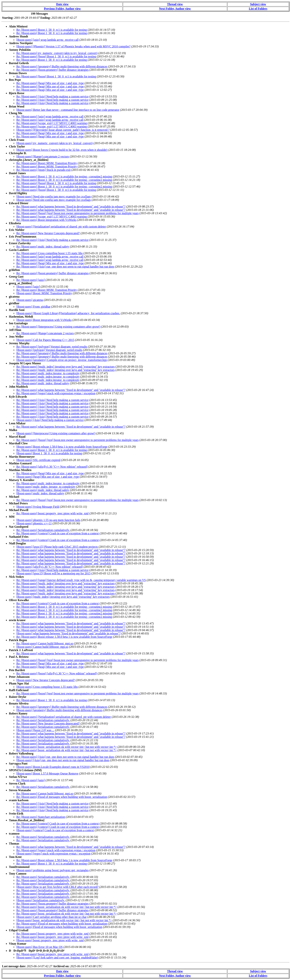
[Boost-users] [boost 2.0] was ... (35, 730)
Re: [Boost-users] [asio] (31, 280)
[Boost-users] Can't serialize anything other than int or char (52, 917)
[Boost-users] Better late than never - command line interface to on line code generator (68, 110)
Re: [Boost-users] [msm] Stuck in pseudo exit (43, 170)
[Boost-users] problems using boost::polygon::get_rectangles (53, 870)
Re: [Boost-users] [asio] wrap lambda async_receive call (50, 116)
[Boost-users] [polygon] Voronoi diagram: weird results (49, 350)
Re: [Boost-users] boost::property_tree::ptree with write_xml (52, 513)
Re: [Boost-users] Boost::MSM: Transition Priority (47, 163)
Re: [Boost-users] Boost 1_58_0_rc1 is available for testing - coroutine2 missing (64, 176)
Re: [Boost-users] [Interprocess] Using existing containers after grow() (58, 327)
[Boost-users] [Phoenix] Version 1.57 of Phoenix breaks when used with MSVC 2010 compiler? (73, 46)
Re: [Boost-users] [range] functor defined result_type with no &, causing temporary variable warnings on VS (81, 580)
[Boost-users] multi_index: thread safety (40, 493)
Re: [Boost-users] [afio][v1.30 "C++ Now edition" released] (52, 467)
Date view (62, 4)
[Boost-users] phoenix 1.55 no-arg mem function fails (48, 520)
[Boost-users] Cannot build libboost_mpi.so (42, 647)
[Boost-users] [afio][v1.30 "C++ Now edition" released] (50, 567)
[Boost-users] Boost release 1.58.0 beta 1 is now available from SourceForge (62, 447)
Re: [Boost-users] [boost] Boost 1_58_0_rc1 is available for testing (56, 56)
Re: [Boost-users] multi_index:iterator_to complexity (48, 373)
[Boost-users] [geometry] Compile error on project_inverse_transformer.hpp (62, 360)
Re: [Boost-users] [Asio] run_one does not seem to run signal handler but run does (65, 267)
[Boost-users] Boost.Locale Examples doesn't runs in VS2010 (53, 767)
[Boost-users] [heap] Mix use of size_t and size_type (48, 477)
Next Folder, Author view (175, 9)
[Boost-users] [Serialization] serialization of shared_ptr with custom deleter (61, 227)
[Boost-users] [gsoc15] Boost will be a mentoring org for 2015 (53, 573)
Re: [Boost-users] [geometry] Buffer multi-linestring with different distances (62, 66)
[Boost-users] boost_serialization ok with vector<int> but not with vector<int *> (64, 920)
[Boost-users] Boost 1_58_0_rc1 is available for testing (49, 453)
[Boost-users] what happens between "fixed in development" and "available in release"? (68, 633)
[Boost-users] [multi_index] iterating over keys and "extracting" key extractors (63, 597)
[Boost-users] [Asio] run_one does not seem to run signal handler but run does (63, 760)
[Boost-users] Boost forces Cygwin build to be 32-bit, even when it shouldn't (62, 150)
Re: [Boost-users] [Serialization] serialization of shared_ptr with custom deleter (64, 717)
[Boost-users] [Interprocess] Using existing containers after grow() (56, 433)
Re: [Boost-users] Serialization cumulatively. (43, 530)
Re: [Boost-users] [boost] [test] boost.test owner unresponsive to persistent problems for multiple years (77, 213)
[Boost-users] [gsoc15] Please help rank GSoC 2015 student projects (57, 547)
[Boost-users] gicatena (30, 300)
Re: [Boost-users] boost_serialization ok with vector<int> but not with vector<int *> (67, 747)
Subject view (258, 4)
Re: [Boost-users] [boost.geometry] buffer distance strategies (53, 70)
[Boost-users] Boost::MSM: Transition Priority (44, 293)
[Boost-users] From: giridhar (33, 307)
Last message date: (14, 966)
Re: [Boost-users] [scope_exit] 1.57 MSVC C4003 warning (52, 123)
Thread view (175, 4)
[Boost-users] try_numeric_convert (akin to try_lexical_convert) (54, 143)
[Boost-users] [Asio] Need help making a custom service (50, 420)
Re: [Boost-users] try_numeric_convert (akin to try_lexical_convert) (57, 53)
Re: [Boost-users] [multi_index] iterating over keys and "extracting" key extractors (66, 367)
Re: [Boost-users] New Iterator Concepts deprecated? (48, 233)
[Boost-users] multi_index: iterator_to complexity (46, 487)
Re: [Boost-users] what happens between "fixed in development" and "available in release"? (71, 207)
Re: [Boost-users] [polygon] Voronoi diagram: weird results (52, 347)
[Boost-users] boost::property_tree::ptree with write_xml (50, 940)
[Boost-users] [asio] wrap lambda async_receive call (47, 40)
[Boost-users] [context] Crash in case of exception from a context (55, 830)
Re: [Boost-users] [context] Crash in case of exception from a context (58, 533)
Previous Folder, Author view (62, 9)
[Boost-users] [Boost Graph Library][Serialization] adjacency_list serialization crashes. (68, 313)
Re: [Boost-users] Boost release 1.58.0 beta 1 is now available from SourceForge (64, 637)
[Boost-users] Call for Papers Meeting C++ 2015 (45, 340)
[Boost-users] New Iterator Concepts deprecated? (46, 680)
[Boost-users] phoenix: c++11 (34, 523)
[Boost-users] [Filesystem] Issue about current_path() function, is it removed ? (63, 130)
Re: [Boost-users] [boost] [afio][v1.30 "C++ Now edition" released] (57, 673)
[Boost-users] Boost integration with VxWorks (44, 320)
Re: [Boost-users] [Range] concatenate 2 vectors (45, 333)
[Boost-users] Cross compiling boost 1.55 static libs (47, 687)
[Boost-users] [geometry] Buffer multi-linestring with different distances (59, 710)
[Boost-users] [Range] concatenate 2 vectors (43, 156)
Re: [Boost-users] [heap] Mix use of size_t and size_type (50, 83)
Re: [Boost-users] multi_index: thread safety (43, 247)
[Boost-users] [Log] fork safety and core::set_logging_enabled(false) (57, 957)
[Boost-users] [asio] (28, 287)
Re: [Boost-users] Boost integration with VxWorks (46, 220)
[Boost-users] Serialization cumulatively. (41, 900)
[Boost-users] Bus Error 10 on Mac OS (40, 947)
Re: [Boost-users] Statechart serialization (41, 817)
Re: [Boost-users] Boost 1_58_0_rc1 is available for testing (52, 30)
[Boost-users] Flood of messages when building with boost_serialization (59, 927)
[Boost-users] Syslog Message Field (38, 507)
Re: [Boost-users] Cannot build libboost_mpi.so (45, 643)
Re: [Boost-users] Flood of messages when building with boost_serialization (62, 797)
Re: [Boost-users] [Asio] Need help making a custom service (52, 96)
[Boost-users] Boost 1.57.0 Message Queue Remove (47, 773)
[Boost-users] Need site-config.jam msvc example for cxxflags (54, 197)
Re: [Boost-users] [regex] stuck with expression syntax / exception (56, 393)
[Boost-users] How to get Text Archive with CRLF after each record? (57, 887)
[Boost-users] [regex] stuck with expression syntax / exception (53, 854)
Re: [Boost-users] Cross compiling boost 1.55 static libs (49, 253)
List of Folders (258, 9)
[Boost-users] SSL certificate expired (38, 460)
